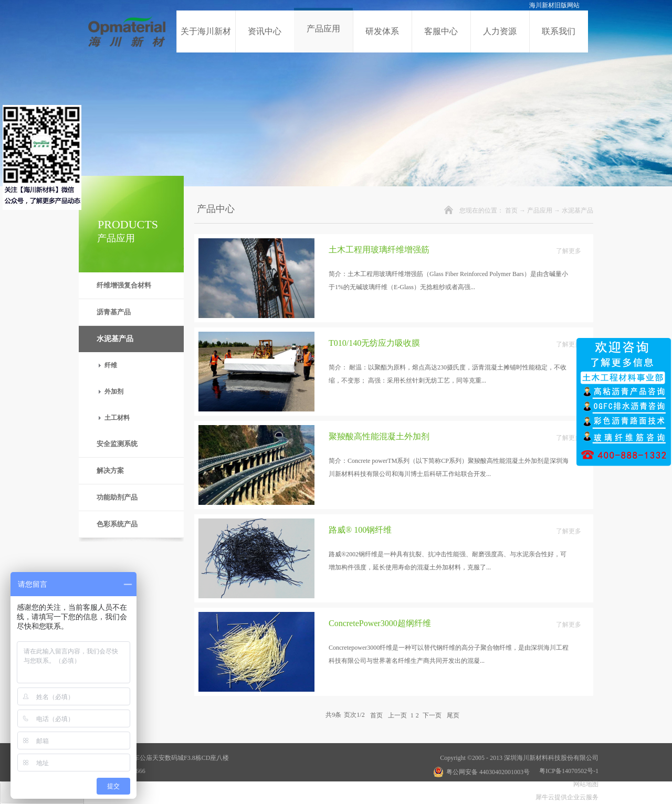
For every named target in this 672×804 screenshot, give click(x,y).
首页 (511, 210)
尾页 (453, 715)
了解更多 (569, 251)
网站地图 (584, 784)
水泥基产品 (577, 210)
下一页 (432, 715)
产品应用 (540, 210)
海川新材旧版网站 (554, 5)
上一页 (397, 715)
